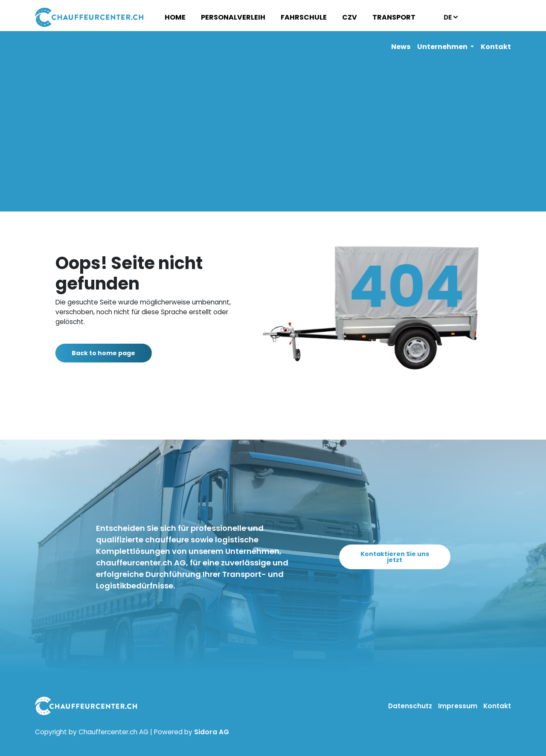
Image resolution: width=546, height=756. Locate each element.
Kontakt (496, 47)
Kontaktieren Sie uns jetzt (395, 557)
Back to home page (108, 353)
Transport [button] (394, 17)
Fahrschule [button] (304, 17)
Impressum (459, 706)
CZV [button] (350, 17)
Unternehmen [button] (443, 47)
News (401, 47)
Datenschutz (411, 706)
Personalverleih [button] (233, 17)
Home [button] (175, 17)
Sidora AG (212, 732)
